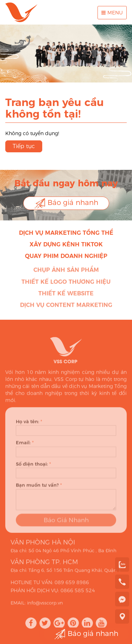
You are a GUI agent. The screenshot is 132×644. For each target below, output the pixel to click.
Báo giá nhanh (66, 203)
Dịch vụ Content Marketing (66, 306)
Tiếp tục (24, 146)
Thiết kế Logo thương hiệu (66, 283)
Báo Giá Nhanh (66, 522)
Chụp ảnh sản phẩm (66, 271)
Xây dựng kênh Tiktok (66, 244)
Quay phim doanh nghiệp (66, 256)
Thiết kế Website (66, 295)
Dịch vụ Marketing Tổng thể (66, 233)
